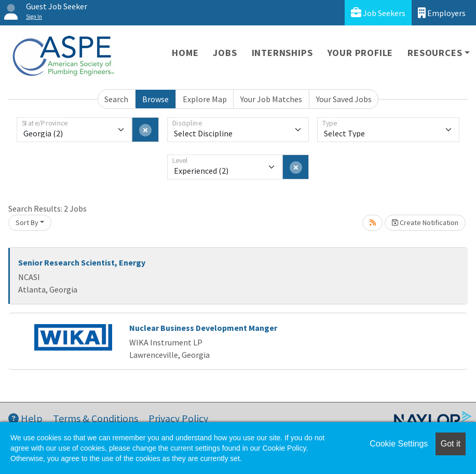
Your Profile (361, 53)
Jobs (225, 53)
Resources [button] (435, 53)
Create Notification (425, 222)
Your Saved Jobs (344, 99)
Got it (451, 444)
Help (25, 418)
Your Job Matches (271, 99)
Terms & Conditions (96, 418)
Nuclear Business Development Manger (203, 328)
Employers (442, 13)
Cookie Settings (399, 444)
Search (116, 99)
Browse (155, 99)
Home (185, 53)
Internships (282, 53)
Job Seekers (378, 13)
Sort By (27, 222)
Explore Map (205, 99)
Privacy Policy (178, 418)
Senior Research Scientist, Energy (82, 262)
